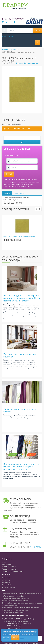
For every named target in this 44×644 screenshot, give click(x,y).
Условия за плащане (9, 569)
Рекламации (6, 583)
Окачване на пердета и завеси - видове (20, 410)
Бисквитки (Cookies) (8, 587)
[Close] (36, 632)
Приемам (15, 638)
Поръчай (9, 174)
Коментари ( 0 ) (19, 193)
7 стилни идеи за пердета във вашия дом (19, 355)
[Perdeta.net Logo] (15, 7)
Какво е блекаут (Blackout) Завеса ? (14, 612)
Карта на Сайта (7, 585)
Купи (22, 142)
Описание (7, 193)
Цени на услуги (7, 578)
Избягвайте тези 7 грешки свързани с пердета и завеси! (20, 608)
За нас (4, 562)
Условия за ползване (9, 567)
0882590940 (36, 547)
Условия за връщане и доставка (13, 571)
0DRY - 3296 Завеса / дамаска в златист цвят (19, 237)
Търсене (37, 30)
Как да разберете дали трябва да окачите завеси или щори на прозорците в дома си (21, 466)
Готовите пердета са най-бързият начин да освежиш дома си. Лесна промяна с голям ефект (22, 298)
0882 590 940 (8, 36)
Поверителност (7, 564)
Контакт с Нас (7, 580)
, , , (16, 621)
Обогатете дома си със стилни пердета (15, 610)
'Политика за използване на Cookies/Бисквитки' (19, 632)
